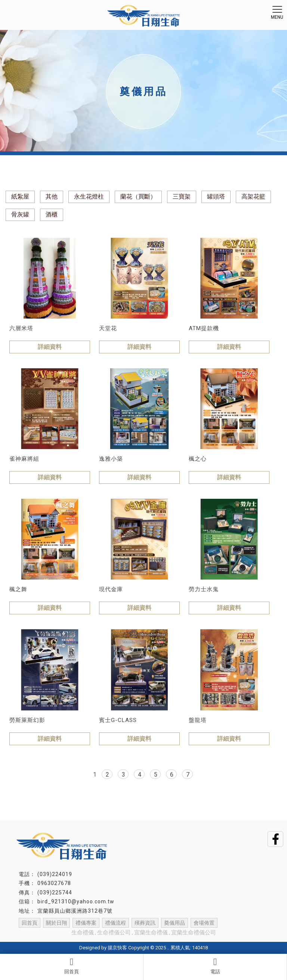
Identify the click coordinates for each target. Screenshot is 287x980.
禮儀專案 (86, 923)
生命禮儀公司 (114, 933)
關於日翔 (56, 923)
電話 (215, 966)
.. (168, 948)
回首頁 (72, 966)
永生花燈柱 (89, 196)
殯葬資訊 (145, 923)
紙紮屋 (20, 196)
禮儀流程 (115, 923)
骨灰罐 (20, 214)
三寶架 (182, 196)
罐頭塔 (216, 196)
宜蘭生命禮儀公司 (194, 933)
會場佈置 (204, 923)
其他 (52, 196)
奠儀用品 (175, 923)
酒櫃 (52, 214)
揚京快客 (117, 948)
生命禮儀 (83, 933)
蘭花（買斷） (138, 196)
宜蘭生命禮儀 (151, 933)
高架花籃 (253, 196)
